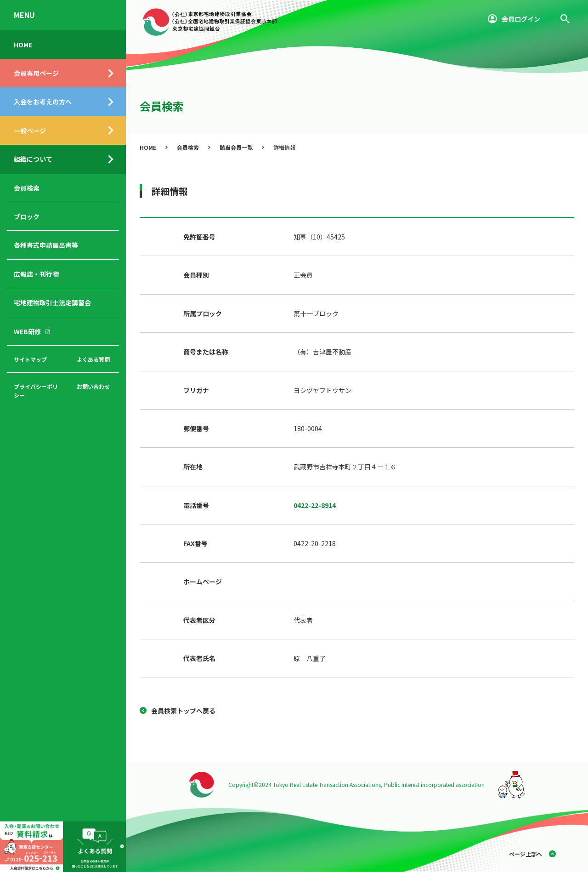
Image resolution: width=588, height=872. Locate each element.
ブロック (27, 217)
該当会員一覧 (236, 147)
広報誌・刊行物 (36, 274)
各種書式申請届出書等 (46, 245)
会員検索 (27, 188)
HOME (23, 45)
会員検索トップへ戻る (183, 711)
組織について (33, 159)
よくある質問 (93, 359)
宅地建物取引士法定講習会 (52, 302)
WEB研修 (27, 331)
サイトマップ (30, 359)
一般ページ (30, 131)
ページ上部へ (526, 854)
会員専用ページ (36, 73)
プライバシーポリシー (36, 391)
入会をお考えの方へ (43, 102)
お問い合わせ (93, 386)
